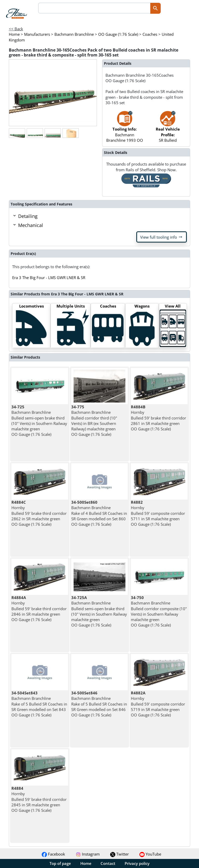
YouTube (150, 854)
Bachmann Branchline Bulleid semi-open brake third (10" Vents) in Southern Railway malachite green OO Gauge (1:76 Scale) (39, 421)
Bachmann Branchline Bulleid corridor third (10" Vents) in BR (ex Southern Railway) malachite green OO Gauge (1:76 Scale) (94, 421)
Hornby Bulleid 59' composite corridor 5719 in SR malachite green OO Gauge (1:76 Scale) (158, 704)
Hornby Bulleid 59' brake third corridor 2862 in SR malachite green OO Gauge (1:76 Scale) (39, 513)
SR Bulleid (168, 129)
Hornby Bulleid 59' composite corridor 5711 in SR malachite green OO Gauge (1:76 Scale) (158, 513)
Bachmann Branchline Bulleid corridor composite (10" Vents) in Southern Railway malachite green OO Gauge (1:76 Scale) (159, 611)
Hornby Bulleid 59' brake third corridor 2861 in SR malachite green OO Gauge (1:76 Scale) (158, 418)
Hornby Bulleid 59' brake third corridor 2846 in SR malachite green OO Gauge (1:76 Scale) (39, 609)
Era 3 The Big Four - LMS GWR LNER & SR (49, 278)
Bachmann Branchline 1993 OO (125, 129)
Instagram (88, 854)
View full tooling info (162, 237)
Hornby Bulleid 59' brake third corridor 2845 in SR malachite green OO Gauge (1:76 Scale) (39, 799)
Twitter (119, 854)
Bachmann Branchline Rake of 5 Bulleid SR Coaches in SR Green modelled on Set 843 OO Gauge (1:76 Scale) (39, 704)
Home (86, 863)
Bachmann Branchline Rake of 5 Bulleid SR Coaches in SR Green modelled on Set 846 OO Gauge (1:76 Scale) (99, 704)
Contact (108, 863)
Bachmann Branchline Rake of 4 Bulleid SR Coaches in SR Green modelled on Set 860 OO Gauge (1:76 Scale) (99, 513)
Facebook (53, 854)
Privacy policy (137, 863)
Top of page (60, 863)
